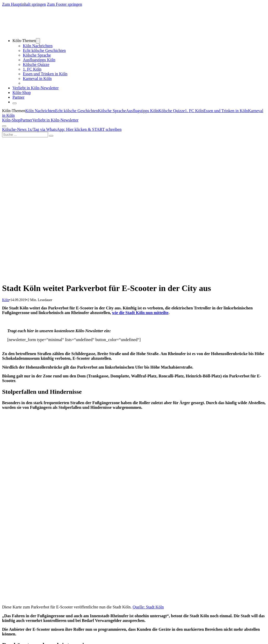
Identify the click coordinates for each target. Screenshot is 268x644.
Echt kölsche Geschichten (44, 50)
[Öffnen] (15, 103)
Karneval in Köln (37, 79)
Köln (6, 300)
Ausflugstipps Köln (39, 60)
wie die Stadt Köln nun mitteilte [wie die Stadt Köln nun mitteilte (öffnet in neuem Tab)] (140, 313)
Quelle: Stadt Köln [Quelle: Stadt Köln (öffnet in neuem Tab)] (148, 607)
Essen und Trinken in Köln (45, 74)
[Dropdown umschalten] (38, 41)
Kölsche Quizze (36, 65)
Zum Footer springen (65, 4)
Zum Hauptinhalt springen (24, 4)
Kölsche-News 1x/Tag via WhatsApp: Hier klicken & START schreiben (62, 129)
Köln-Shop (11, 120)
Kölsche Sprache (37, 55)
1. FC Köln (32, 69)
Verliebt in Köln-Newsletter (36, 88)
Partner (18, 97)
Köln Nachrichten (38, 46)
